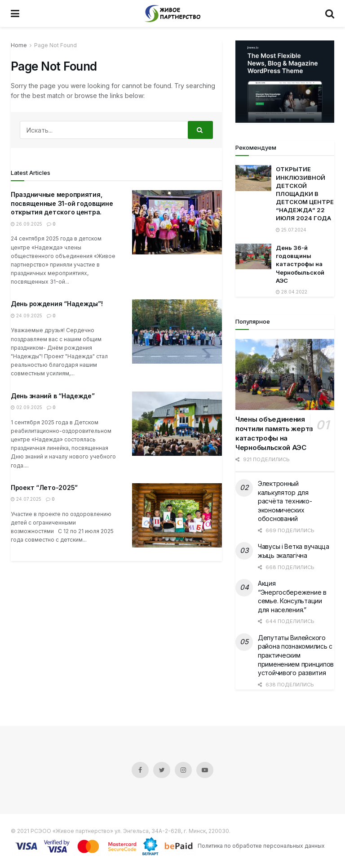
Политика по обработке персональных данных (261, 846)
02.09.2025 (27, 407)
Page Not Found (55, 45)
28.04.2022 (292, 292)
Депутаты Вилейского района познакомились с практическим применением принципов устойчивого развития (296, 655)
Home (19, 45)
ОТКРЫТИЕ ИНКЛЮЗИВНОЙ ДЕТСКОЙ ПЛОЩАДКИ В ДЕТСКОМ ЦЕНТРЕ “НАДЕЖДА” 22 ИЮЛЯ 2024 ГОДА (305, 194)
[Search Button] (200, 130)
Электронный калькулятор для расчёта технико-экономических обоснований (285, 501)
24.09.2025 (27, 316)
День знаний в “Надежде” (53, 396)
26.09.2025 (27, 224)
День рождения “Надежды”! (57, 304)
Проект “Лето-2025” (44, 487)
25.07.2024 (291, 230)
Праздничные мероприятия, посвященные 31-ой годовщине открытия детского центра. (62, 203)
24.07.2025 (26, 499)
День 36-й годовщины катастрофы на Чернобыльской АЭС (300, 264)
